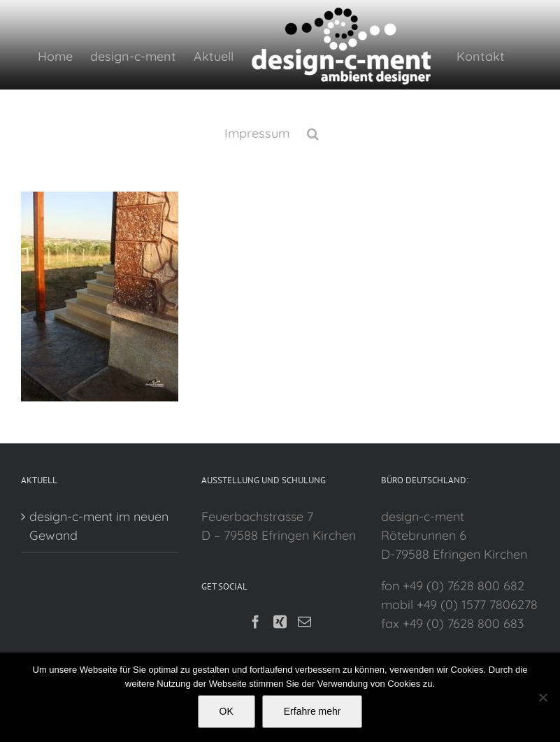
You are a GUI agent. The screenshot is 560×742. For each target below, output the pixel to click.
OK (227, 711)
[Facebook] (252, 621)
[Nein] (543, 697)
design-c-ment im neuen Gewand (99, 526)
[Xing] (277, 621)
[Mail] (301, 621)
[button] (309, 132)
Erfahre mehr (313, 711)
